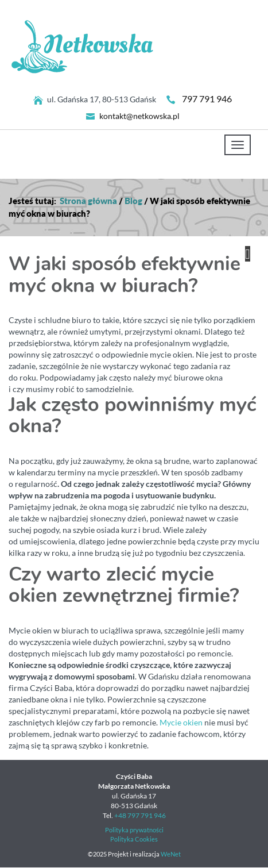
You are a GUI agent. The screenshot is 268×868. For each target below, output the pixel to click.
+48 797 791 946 (140, 815)
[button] (248, 254)
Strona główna (88, 201)
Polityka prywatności (134, 830)
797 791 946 (207, 99)
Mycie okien (181, 723)
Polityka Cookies (134, 839)
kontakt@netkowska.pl (139, 116)
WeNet (171, 854)
